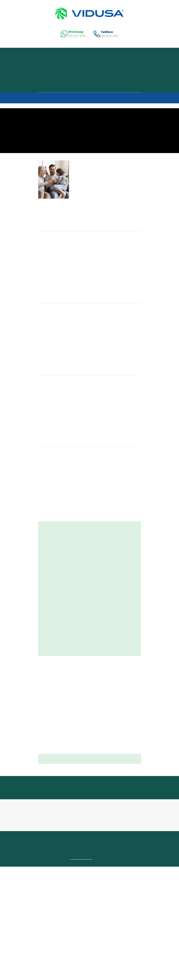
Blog (81, 952)
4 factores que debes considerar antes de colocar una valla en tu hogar (110, 534)
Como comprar (57, 86)
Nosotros (52, 70)
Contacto (99, 946)
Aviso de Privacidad (86, 967)
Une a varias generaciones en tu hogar (109, 171)
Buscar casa (54, 62)
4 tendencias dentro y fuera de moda (108, 354)
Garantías (117, 946)
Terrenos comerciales (125, 952)
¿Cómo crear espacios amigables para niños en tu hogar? (104, 262)
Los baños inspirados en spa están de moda (106, 443)
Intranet (47, 958)
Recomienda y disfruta (64, 78)
